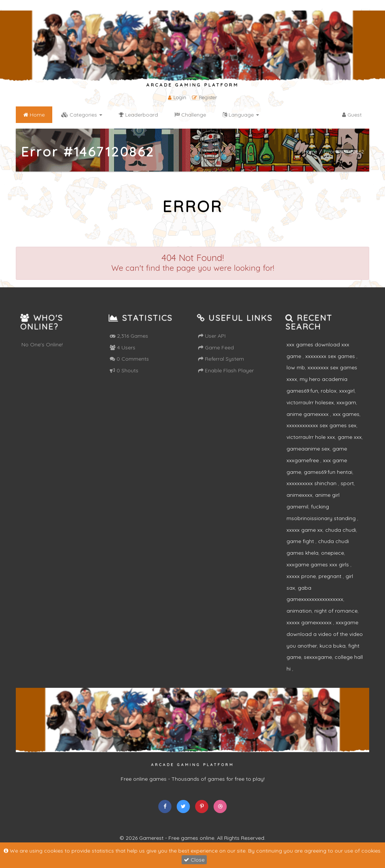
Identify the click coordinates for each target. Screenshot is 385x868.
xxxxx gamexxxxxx (310, 622)
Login (177, 97)
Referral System (221, 359)
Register (205, 97)
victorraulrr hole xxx (311, 437)
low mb (296, 367)
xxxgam (346, 402)
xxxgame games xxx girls (318, 565)
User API (212, 336)
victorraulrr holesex (310, 402)
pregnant (331, 576)
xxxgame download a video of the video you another (325, 634)
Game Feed (216, 348)
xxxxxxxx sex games (331, 356)
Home (311, 151)
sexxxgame (318, 657)
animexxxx (299, 495)
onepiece (333, 553)
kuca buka (333, 646)
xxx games (346, 414)
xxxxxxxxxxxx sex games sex (321, 425)
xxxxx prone (301, 576)
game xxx (350, 437)
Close (194, 860)
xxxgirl (347, 391)
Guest (352, 115)
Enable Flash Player (226, 370)
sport (347, 483)
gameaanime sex (308, 449)
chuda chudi (341, 530)
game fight (301, 541)
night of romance (336, 611)
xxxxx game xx (305, 530)
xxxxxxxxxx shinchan (312, 483)
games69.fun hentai (328, 472)
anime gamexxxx (308, 414)
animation (299, 611)
